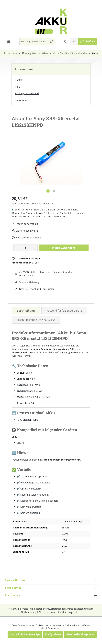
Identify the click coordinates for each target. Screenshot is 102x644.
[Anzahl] (26, 248)
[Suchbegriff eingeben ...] (34, 41)
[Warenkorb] (88, 41)
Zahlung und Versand (27, 93)
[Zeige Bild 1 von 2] (48, 191)
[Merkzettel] (66, 41)
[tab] (26, 311)
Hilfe (17, 87)
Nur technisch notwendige (25, 634)
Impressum (21, 100)
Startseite (10, 53)
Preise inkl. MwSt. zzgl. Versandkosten (33, 204)
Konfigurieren (53, 634)
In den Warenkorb (64, 248)
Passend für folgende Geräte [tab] (64, 311)
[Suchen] (51, 41)
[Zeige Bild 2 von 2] (54, 191)
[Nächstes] (86, 165)
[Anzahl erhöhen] (34, 248)
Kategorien (29, 53)
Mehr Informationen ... (51, 628)
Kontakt (19, 80)
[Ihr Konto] (74, 41)
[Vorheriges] (16, 165)
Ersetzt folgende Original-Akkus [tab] (36, 320)
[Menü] (9, 41)
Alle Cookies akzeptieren (80, 634)
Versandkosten (75, 609)
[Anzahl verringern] (17, 248)
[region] (51, 165)
